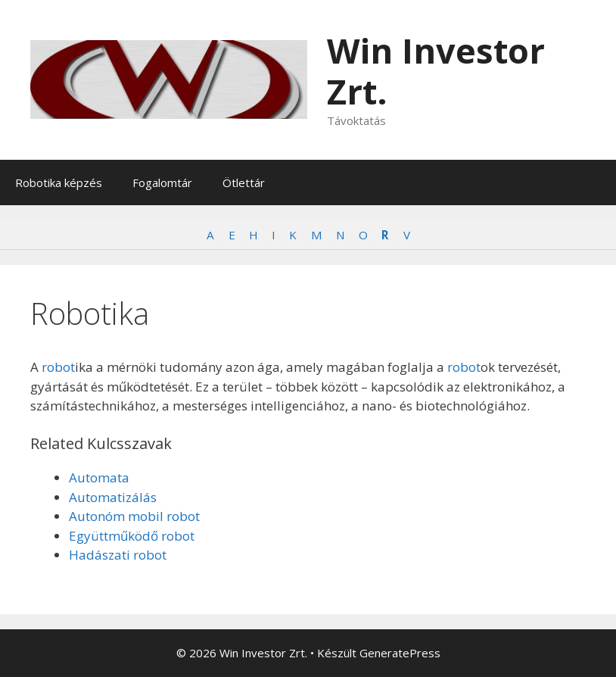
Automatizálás (113, 497)
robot (58, 367)
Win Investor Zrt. (436, 71)
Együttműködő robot (132, 536)
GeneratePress (400, 653)
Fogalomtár (162, 183)
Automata (99, 477)
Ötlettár (244, 183)
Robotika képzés (59, 183)
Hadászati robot (118, 555)
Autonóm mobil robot (134, 516)
